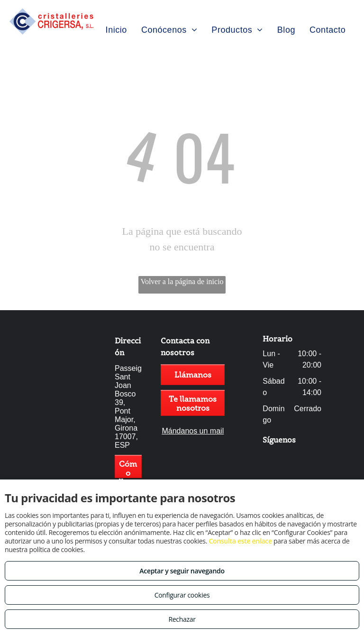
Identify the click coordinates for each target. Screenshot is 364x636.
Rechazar (182, 619)
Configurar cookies (182, 595)
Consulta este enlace (240, 541)
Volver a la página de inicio (182, 281)
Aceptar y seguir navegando (182, 571)
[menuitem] (116, 30)
